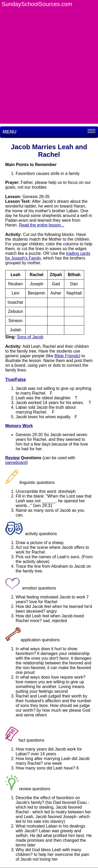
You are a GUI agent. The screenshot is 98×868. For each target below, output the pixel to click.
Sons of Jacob (30, 337)
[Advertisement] (49, 74)
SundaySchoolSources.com (37, 4)
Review (12, 458)
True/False (16, 379)
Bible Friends (67, 356)
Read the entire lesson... (41, 225)
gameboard (16, 463)
